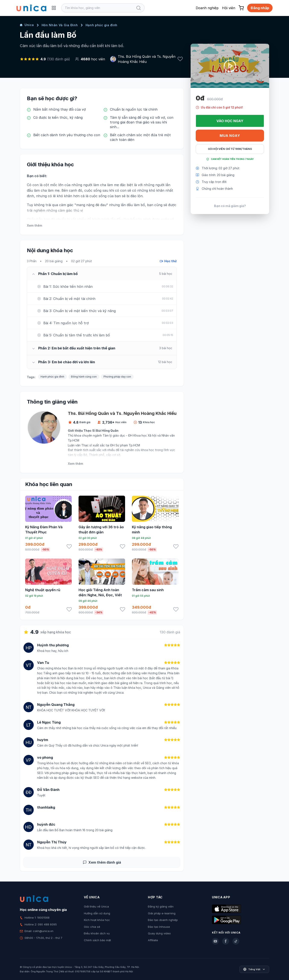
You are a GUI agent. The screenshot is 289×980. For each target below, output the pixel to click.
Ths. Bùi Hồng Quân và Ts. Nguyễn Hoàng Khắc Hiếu (147, 59)
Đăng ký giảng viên (161, 906)
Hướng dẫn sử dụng (97, 913)
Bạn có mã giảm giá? (230, 206)
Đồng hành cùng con (84, 377)
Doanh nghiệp (207, 8)
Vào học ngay (230, 121)
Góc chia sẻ (92, 927)
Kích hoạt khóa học (97, 920)
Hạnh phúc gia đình (102, 25)
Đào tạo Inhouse (159, 927)
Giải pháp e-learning (162, 913)
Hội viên (229, 8)
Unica (27, 25)
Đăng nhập (260, 8)
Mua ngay (230, 136)
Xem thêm (34, 225)
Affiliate (153, 940)
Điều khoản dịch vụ (97, 933)
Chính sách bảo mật (97, 940)
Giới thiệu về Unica (96, 906)
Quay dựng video (159, 933)
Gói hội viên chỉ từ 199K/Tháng (230, 149)
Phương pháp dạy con (117, 377)
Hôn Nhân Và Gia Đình (60, 25)
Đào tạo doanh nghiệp (163, 920)
